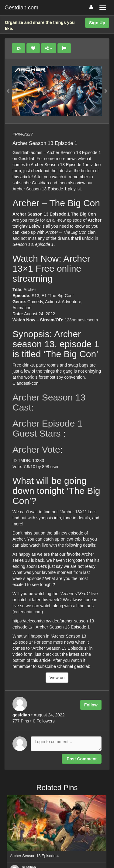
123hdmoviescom (81, 320)
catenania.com (28, 612)
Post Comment (82, 759)
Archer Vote (36, 449)
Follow (91, 705)
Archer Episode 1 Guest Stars (47, 428)
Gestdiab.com (21, 8)
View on (57, 678)
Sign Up (97, 23)
